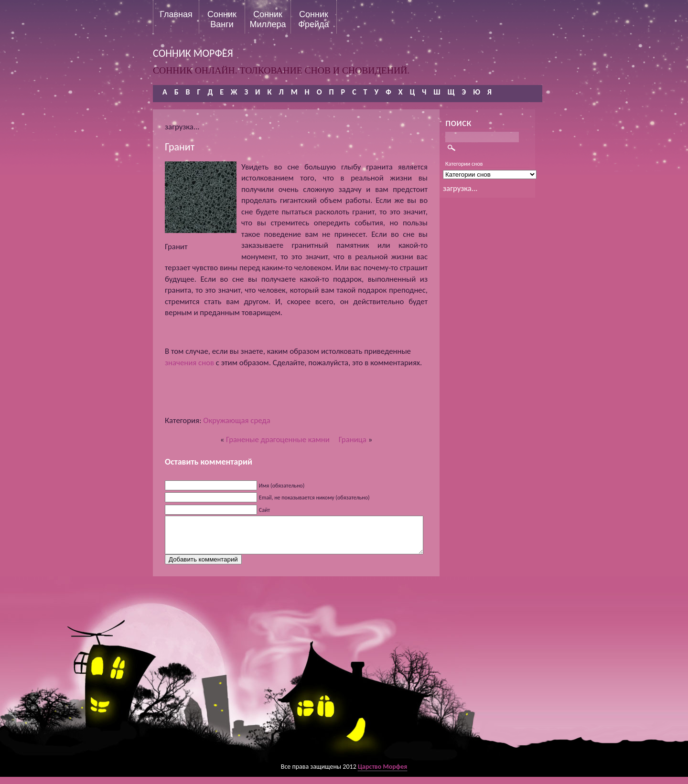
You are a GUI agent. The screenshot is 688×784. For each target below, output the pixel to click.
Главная (176, 14)
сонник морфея (193, 53)
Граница (353, 440)
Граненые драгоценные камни (278, 440)
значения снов (189, 363)
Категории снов (464, 164)
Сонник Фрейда (313, 19)
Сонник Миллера (268, 19)
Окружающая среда (236, 420)
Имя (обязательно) (282, 486)
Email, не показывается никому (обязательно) (314, 498)
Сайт (264, 510)
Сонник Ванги (222, 19)
